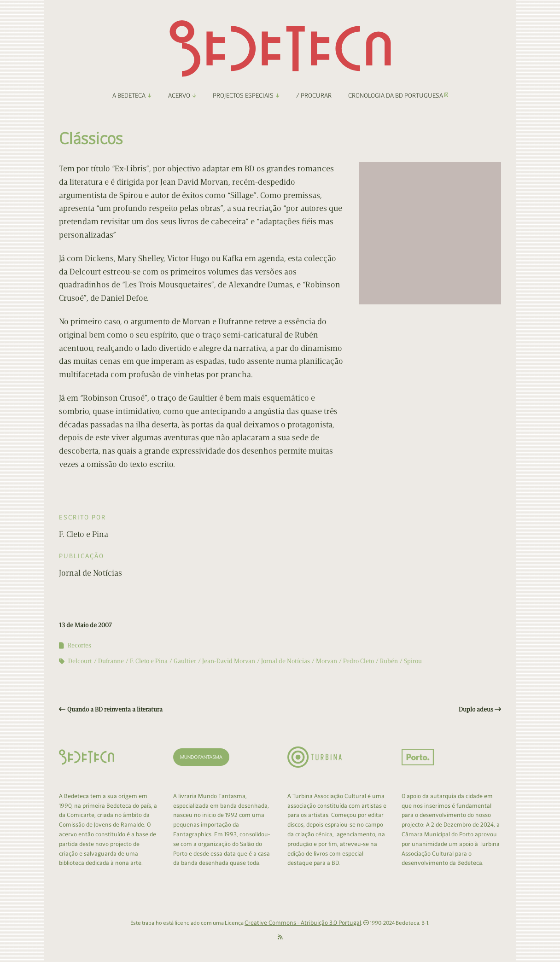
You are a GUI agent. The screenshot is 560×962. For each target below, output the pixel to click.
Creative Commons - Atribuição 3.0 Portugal (303, 923)
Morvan (327, 661)
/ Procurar (314, 96)
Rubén (389, 661)
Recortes (79, 645)
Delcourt (80, 661)
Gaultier (185, 661)
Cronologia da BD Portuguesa (398, 96)
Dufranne (111, 661)
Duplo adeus (476, 709)
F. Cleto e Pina (149, 661)
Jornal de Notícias (286, 661)
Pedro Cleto (359, 661)
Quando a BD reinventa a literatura (115, 709)
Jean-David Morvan (229, 661)
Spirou (413, 661)
